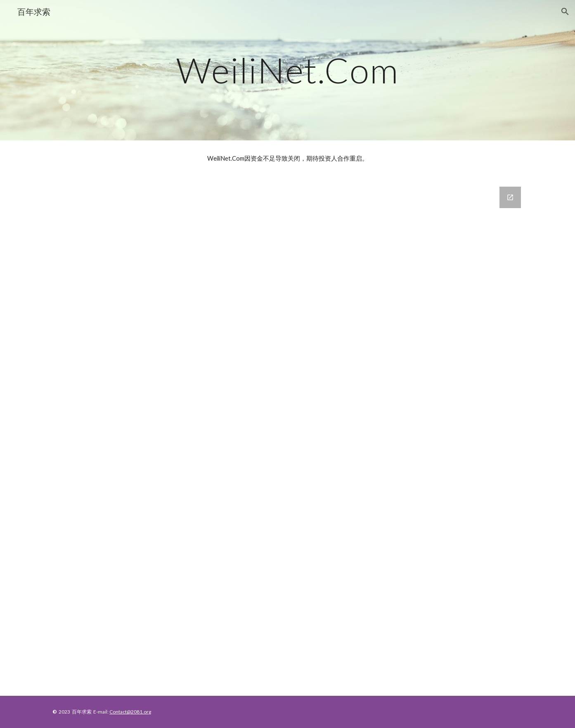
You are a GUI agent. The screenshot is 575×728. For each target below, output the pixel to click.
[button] (565, 12)
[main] (288, 70)
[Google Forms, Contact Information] (287, 436)
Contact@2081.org (130, 712)
